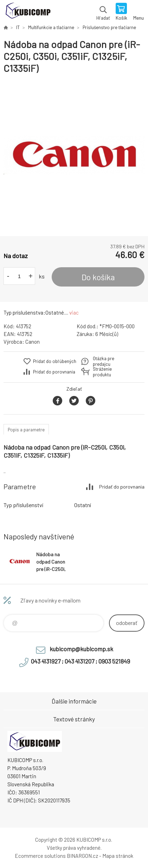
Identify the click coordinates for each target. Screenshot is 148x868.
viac (74, 312)
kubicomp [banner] (28, 12)
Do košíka (98, 277)
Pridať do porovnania (54, 372)
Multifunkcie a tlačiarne (51, 27)
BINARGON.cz (82, 856)
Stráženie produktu (102, 372)
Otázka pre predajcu (104, 361)
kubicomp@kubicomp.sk (81, 649)
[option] (74, 155)
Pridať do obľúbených (55, 361)
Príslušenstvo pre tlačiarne (109, 27)
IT (18, 27)
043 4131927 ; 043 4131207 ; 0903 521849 (81, 661)
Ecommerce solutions (40, 856)
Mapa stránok (118, 856)
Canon (33, 342)
